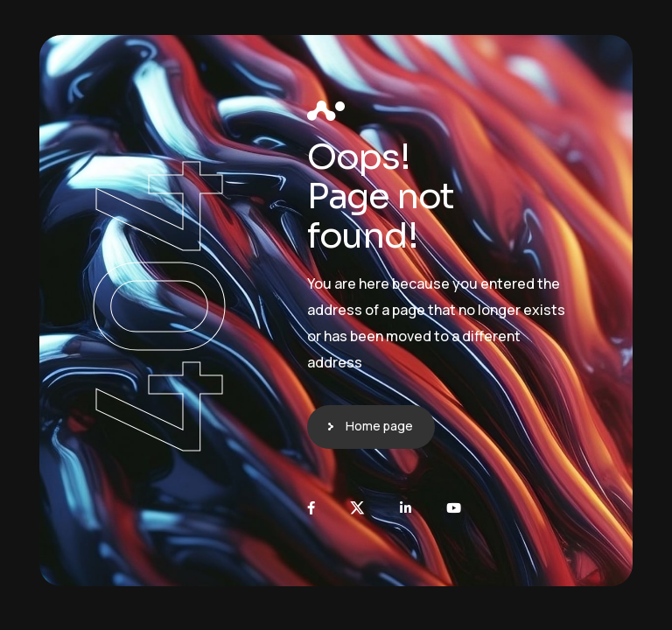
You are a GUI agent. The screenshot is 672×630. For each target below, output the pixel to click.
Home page (379, 426)
